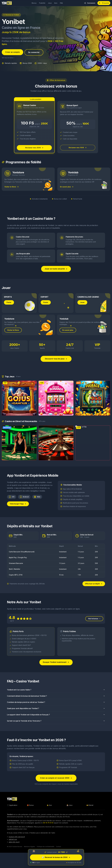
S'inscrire (104, 3)
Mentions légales (30, 848)
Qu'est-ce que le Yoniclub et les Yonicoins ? (56, 725)
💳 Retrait (90, 806)
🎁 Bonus (30, 806)
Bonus (34, 3)
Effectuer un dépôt (94, 585)
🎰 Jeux (70, 806)
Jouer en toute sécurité (56, 269)
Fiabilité (42, 3)
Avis (56, 3)
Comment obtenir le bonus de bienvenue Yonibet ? (56, 700)
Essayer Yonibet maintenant (56, 666)
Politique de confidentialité (46, 848)
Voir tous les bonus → (8, 58)
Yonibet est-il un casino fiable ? (56, 694)
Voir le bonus (94, 623)
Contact (59, 848)
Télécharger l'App (18, 508)
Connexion (90, 3)
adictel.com (13, 841)
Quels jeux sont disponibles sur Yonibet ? (56, 713)
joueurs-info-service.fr (17, 838)
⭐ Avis (49, 806)
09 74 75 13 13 (48, 824)
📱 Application (12, 806)
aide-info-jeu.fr (14, 843)
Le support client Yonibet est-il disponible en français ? (56, 719)
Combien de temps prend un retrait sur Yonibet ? (56, 706)
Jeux (50, 3)
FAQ (61, 3)
